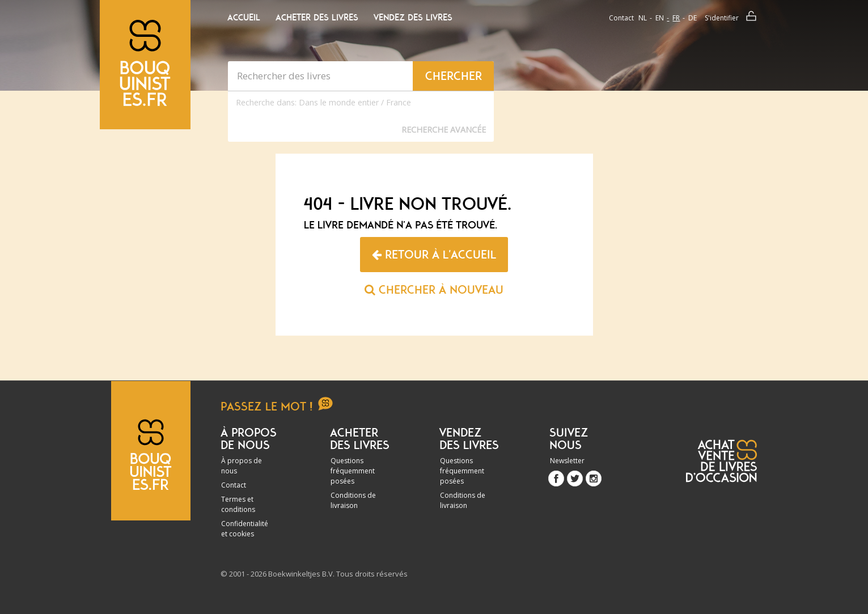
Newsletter (567, 461)
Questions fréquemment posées (353, 471)
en (660, 18)
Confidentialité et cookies (245, 529)
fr (676, 18)
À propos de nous (242, 466)
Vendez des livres (413, 18)
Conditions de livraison (353, 500)
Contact (621, 18)
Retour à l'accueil (434, 255)
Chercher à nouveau (434, 290)
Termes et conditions (238, 504)
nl (643, 18)
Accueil (244, 18)
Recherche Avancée (444, 130)
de (693, 18)
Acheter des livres (317, 18)
